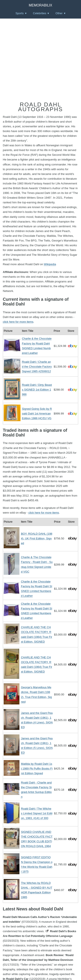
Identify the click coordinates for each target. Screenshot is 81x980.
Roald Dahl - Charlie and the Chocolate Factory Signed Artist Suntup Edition (36, 790)
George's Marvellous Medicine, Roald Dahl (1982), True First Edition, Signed (36, 694)
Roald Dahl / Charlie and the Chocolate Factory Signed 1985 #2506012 (37, 367)
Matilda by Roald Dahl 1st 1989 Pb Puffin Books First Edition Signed (37, 769)
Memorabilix (40, 5)
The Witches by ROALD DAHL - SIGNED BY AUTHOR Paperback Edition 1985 (37, 890)
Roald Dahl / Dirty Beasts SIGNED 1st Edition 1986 (37, 390)
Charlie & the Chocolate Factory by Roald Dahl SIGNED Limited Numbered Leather (37, 346)
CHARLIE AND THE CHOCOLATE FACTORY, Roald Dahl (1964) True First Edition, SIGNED (37, 634)
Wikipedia (50, 264)
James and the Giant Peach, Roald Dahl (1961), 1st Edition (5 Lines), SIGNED (37, 746)
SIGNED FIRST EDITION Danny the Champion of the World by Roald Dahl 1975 (37, 864)
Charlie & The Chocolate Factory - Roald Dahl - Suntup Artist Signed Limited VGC (37, 564)
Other (59, 13)
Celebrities (40, 13)
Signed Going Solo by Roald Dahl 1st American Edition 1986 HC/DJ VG (37, 414)
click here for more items (18, 322)
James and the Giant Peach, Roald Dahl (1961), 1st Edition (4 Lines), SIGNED (37, 720)
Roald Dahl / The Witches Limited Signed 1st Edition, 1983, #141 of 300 (37, 813)
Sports (20, 13)
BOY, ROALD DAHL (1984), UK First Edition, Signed (37, 538)
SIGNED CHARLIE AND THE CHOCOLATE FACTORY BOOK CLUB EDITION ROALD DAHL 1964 (37, 839)
